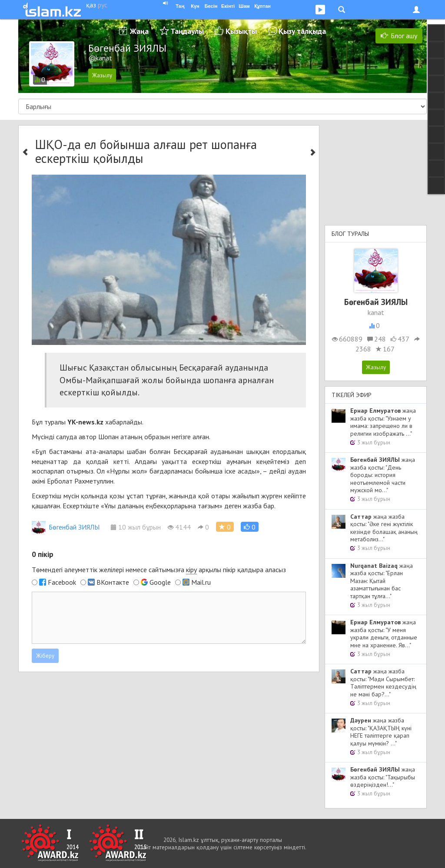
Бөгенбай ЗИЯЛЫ (66, 527)
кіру (191, 570)
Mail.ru (201, 582)
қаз (91, 5)
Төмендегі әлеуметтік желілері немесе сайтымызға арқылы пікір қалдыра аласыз (159, 570)
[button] (250, 527)
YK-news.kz (85, 422)
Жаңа (139, 31)
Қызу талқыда (302, 31)
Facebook (62, 582)
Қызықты (241, 31)
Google (160, 582)
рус (103, 5)
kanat (376, 312)
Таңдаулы (187, 31)
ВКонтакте (113, 582)
